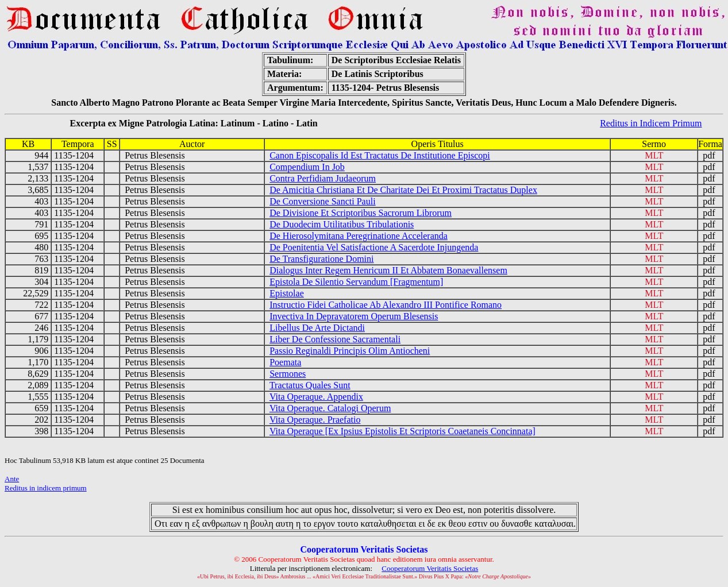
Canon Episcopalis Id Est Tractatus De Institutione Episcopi (380, 155)
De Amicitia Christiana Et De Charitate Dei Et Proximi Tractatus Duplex (403, 190)
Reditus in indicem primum (46, 488)
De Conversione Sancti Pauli (322, 201)
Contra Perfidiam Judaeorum (323, 178)
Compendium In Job (307, 167)
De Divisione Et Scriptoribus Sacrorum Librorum (361, 213)
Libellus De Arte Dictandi (317, 328)
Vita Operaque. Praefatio (315, 420)
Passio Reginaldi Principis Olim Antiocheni (350, 351)
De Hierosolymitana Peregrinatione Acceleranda (359, 236)
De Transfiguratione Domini (321, 259)
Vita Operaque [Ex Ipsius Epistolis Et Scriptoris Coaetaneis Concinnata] (402, 431)
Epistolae (287, 293)
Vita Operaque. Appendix (316, 397)
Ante (12, 479)
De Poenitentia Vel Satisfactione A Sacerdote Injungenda (374, 247)
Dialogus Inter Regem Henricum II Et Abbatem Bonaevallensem (388, 270)
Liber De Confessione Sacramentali (335, 339)
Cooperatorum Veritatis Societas (430, 568)
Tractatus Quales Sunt (310, 385)
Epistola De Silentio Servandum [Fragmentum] (356, 282)
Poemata (285, 362)
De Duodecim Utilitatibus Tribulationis (342, 224)
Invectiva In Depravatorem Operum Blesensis (354, 316)
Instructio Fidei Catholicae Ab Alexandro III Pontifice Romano (386, 305)
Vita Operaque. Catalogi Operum (330, 408)
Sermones (288, 374)
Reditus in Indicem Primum (651, 123)
